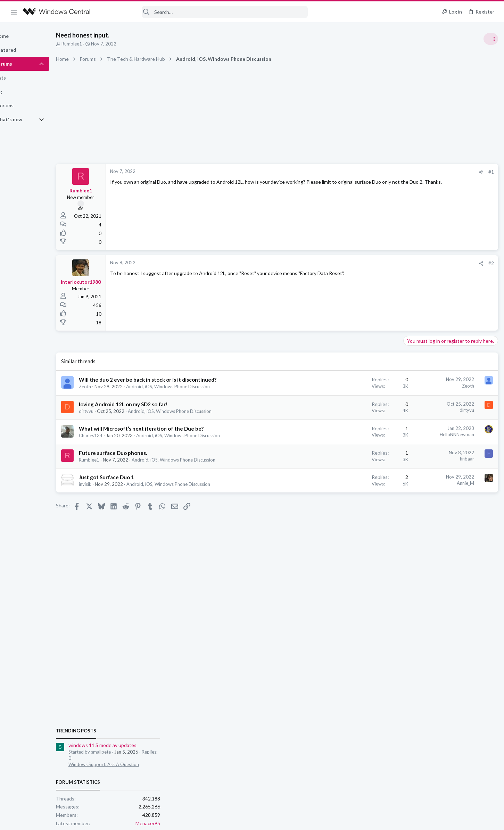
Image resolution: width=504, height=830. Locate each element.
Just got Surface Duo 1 (130, 477)
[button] (14, 12)
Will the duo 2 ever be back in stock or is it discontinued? (172, 380)
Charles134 (115, 435)
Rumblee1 (96, 44)
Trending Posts (413, 376)
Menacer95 (485, 468)
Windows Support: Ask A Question (441, 410)
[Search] (204, 12)
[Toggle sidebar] (490, 39)
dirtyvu (110, 411)
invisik (109, 484)
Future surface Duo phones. (137, 453)
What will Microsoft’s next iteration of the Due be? (165, 429)
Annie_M (353, 483)
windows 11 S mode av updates (439, 391)
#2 (379, 263)
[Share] (369, 172)
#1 (379, 172)
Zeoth (109, 387)
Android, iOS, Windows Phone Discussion (192, 387)
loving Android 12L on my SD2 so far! (147, 404)
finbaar (355, 459)
